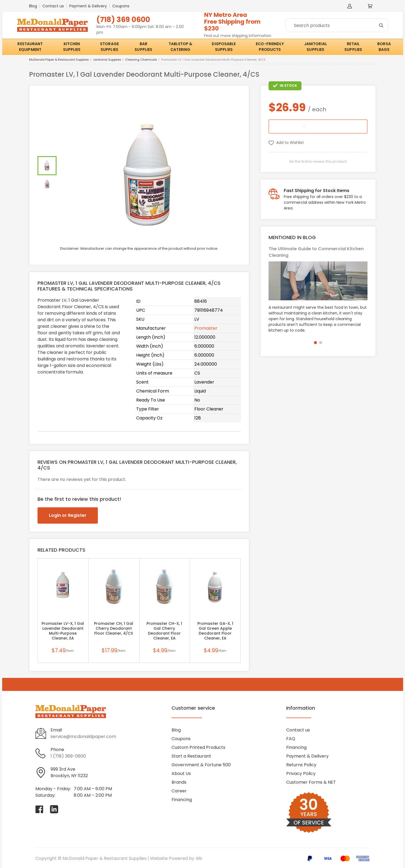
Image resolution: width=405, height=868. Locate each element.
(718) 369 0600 (123, 19)
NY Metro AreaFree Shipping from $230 (232, 22)
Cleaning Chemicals (141, 60)
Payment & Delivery (88, 6)
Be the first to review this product (318, 161)
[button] (315, 343)
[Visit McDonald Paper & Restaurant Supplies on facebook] (39, 809)
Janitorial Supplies (107, 60)
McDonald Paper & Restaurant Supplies (59, 60)
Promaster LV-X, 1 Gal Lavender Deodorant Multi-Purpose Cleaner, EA (63, 631)
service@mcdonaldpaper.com (83, 736)
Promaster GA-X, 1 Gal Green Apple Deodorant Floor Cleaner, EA (215, 631)
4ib (199, 858)
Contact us (53, 6)
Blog (33, 6)
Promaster (206, 328)
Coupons (121, 6)
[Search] (337, 25)
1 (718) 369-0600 (68, 756)
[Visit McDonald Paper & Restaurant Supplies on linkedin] (54, 809)
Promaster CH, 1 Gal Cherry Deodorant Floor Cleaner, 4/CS (114, 628)
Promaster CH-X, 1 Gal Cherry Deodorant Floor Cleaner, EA (164, 631)
